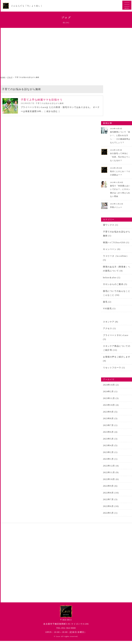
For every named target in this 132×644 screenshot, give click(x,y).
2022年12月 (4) (111, 468)
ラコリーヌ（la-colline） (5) (116, 259)
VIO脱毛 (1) (109, 310)
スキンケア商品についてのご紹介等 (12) (117, 349)
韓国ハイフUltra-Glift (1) (116, 243)
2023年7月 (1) (110, 427)
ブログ (10, 77)
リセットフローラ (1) (114, 369)
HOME (3, 77)
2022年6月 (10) (111, 509)
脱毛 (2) (107, 303)
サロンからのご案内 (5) (115, 285)
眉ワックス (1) (111, 225)
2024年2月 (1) (110, 393)
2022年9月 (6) (110, 489)
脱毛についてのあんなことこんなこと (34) (117, 294)
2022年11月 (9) (111, 475)
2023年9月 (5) (110, 414)
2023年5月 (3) (110, 441)
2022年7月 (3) (110, 502)
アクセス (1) (109, 330)
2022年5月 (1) (110, 516)
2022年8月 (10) (111, 496)
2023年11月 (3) (111, 400)
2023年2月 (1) (110, 455)
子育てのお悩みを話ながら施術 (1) (117, 234)
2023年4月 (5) (110, 448)
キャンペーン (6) (112, 250)
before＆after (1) (112, 278)
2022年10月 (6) (111, 482)
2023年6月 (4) (110, 434)
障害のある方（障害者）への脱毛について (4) (117, 269)
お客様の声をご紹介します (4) (117, 360)
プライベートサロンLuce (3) (116, 339)
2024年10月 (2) (111, 387)
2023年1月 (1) (110, 462)
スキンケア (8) (111, 323)
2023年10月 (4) (111, 407)
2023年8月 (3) (110, 421)
